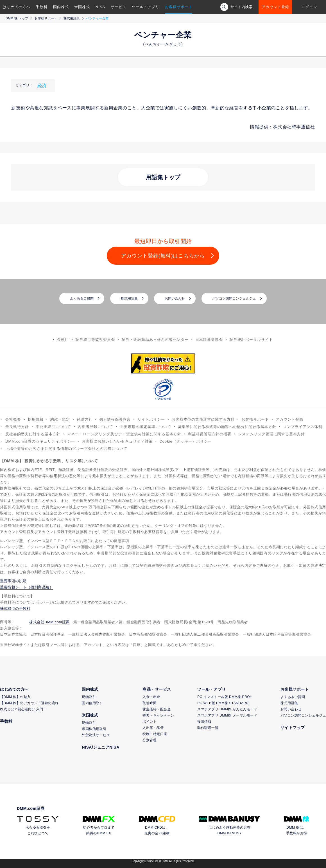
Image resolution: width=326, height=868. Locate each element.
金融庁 (63, 340)
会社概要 (13, 419)
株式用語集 (72, 18)
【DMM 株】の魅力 (15, 697)
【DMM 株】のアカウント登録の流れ (29, 703)
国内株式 (61, 7)
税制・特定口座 (155, 734)
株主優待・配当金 (157, 709)
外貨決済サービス (96, 735)
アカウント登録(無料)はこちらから (163, 256)
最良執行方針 (17, 427)
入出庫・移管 (153, 728)
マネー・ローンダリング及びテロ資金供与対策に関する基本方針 (124, 434)
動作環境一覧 (208, 728)
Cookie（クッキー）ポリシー (185, 441)
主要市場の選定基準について (146, 427)
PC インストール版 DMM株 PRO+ (225, 697)
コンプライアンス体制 (303, 427)
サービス (119, 7)
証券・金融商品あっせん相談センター (155, 340)
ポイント (150, 722)
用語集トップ (163, 177)
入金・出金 (151, 697)
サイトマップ (293, 728)
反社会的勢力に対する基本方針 (33, 434)
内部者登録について (96, 427)
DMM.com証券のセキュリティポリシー (40, 441)
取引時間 (150, 703)
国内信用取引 (92, 703)
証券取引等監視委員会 (95, 340)
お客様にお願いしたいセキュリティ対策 (117, 441)
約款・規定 (60, 419)
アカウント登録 (275, 7)
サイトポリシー (151, 419)
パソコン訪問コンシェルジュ (234, 298)
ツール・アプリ (146, 7)
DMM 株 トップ (17, 18)
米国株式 (82, 7)
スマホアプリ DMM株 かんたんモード (227, 709)
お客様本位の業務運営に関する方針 (203, 419)
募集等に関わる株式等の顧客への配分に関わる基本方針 (227, 427)
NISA (100, 7)
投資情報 (204, 722)
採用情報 (36, 419)
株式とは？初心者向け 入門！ (23, 709)
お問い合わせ (175, 298)
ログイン (309, 7)
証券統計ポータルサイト (251, 340)
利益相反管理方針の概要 (210, 434)
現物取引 (89, 697)
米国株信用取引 (94, 729)
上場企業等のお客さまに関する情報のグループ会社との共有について (66, 449)
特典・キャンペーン (158, 715)
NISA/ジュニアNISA (100, 747)
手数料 (42, 7)
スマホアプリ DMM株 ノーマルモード (227, 715)
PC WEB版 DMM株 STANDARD (223, 703)
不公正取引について (53, 427)
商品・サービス (157, 689)
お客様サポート (179, 7)
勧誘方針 (85, 419)
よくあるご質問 (82, 298)
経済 (42, 86)
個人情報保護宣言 (115, 419)
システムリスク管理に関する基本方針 (271, 434)
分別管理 (150, 740)
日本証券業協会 (209, 340)
